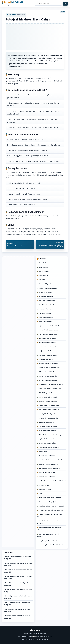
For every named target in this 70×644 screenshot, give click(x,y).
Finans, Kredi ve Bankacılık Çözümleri (50, 498)
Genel (40, 493)
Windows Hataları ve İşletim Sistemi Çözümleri (52, 481)
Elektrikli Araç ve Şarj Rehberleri (48, 393)
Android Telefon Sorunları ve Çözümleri (50, 460)
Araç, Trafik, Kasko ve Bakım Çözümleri (50, 541)
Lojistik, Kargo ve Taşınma (46, 422)
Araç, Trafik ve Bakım (45, 313)
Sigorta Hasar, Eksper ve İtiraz (47, 443)
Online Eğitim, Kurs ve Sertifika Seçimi (50, 389)
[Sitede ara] (48, 4)
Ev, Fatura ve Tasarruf (45, 309)
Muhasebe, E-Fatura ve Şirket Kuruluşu (50, 435)
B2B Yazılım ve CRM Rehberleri (48, 426)
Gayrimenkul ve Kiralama (46, 317)
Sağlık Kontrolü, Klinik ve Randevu (49, 410)
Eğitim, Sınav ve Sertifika (46, 322)
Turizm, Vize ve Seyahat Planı (47, 343)
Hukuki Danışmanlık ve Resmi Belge (49, 405)
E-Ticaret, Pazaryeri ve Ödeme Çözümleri (51, 510)
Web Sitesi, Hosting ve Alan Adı (48, 380)
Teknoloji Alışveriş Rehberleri (47, 338)
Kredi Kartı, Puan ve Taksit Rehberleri (50, 368)
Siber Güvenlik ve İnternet (46, 305)
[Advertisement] (35, 37)
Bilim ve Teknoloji (44, 271)
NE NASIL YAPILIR (11, 15)
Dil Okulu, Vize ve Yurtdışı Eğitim (48, 418)
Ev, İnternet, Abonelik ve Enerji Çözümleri (51, 545)
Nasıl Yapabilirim (44, 275)
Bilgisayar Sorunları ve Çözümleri (48, 464)
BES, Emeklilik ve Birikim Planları (48, 372)
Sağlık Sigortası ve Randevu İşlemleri (49, 326)
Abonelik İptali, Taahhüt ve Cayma (49, 447)
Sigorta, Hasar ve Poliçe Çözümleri (49, 502)
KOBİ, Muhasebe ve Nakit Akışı (48, 334)
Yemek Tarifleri (43, 452)
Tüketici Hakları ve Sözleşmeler (48, 347)
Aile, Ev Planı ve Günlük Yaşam (48, 355)
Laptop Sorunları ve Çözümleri (47, 477)
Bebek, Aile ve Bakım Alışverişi (48, 401)
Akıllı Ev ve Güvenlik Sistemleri (48, 397)
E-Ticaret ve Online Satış (46, 296)
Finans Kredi (42, 263)
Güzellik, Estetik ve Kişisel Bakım (48, 414)
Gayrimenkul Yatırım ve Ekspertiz (48, 439)
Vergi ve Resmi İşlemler (45, 292)
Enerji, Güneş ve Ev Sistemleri (47, 351)
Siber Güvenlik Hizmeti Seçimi (47, 431)
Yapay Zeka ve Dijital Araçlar (47, 301)
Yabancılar (42, 280)
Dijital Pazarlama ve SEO (46, 359)
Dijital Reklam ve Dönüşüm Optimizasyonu (51, 384)
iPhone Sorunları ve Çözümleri (47, 456)
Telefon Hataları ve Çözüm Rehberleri (49, 468)
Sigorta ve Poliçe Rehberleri (47, 284)
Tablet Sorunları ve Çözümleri (47, 472)
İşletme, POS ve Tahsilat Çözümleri (49, 376)
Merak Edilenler (43, 267)
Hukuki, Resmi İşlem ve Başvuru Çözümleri (51, 506)
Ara (65, 4)
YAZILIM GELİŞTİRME (45, 489)
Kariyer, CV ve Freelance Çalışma (48, 330)
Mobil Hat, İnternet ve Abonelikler (48, 364)
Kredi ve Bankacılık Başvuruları (48, 288)
